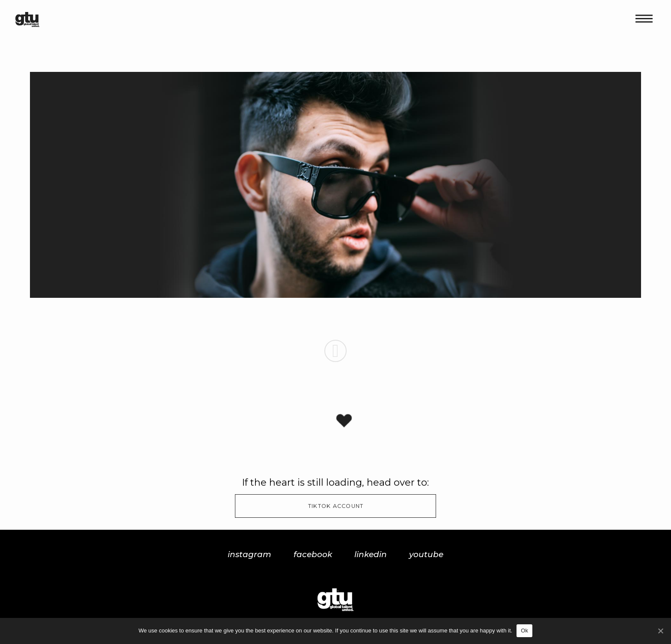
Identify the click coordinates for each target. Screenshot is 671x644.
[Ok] (660, 631)
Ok (524, 631)
